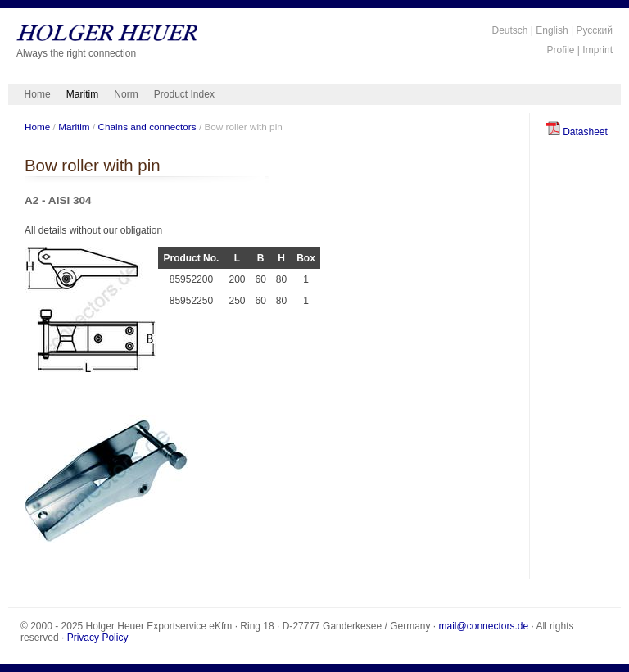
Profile (561, 50)
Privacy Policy (98, 638)
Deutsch (509, 30)
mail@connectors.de (484, 626)
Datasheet (577, 132)
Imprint (597, 50)
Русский (594, 30)
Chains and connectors (147, 127)
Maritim (82, 94)
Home (38, 94)
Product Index (184, 94)
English (552, 30)
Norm (126, 94)
